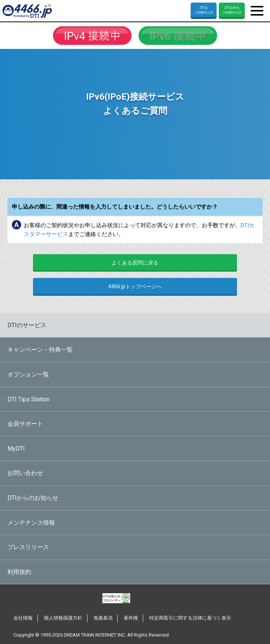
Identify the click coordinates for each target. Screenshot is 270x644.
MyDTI (16, 449)
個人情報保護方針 (63, 618)
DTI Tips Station (28, 399)
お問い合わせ (25, 473)
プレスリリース (28, 547)
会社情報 (23, 618)
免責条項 (103, 618)
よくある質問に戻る (135, 263)
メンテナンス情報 (31, 523)
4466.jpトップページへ (135, 286)
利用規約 (19, 572)
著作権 (131, 618)
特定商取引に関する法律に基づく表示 (190, 618)
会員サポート (25, 424)
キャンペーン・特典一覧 (40, 350)
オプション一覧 (28, 374)
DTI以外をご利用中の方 (232, 10)
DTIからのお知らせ (33, 498)
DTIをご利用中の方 (204, 10)
